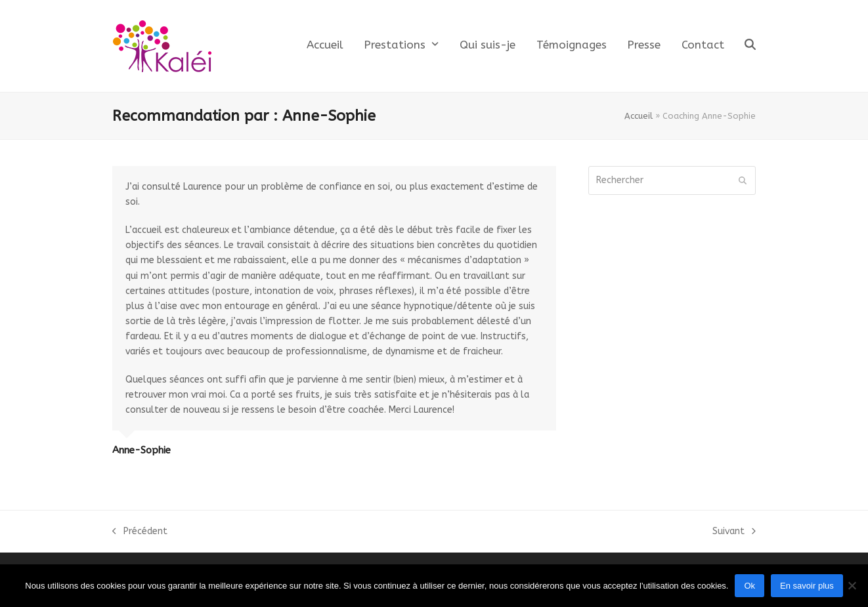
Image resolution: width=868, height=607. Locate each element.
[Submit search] (743, 180)
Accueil (639, 116)
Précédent (140, 532)
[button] (750, 46)
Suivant (734, 532)
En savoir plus (807, 586)
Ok (749, 586)
